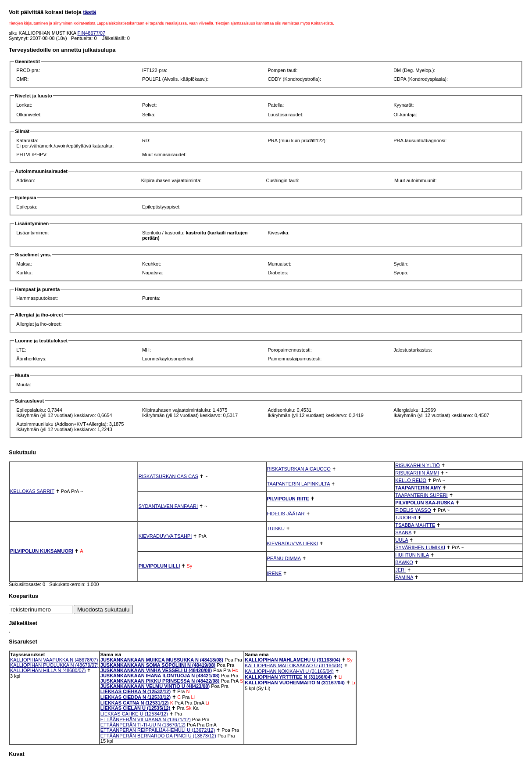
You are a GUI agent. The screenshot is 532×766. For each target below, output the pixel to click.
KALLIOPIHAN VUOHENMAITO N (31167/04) (295, 683)
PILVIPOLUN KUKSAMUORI (42, 551)
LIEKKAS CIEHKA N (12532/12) (136, 691)
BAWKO (404, 562)
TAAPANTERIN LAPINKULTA (298, 484)
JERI (400, 570)
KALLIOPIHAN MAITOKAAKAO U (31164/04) (293, 665)
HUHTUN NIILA (412, 555)
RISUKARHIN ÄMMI (417, 473)
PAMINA (404, 577)
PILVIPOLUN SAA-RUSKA (425, 503)
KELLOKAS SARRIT (32, 491)
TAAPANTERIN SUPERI (421, 495)
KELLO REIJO (411, 480)
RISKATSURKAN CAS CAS (168, 476)
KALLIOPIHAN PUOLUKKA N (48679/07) (54, 665)
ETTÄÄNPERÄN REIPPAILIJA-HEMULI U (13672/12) (158, 730)
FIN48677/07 (92, 33)
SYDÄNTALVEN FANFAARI (168, 506)
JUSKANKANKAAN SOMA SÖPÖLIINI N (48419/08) (158, 665)
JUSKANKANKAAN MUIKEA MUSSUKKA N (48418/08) (162, 660)
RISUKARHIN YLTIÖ (418, 465)
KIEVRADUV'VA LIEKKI (293, 543)
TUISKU (276, 529)
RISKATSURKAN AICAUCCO (299, 469)
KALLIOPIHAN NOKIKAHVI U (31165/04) (289, 671)
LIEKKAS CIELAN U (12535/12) (136, 708)
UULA (402, 540)
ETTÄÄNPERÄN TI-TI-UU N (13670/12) (143, 725)
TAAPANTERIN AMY (418, 488)
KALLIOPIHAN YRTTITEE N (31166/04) (288, 677)
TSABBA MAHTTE (415, 525)
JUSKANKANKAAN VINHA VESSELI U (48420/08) (156, 670)
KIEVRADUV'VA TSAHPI (165, 536)
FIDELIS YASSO (413, 510)
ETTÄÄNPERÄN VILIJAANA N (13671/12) (146, 719)
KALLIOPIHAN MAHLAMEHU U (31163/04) (293, 660)
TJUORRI (406, 518)
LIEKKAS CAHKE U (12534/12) (134, 714)
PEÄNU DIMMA (284, 558)
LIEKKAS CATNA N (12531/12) (135, 703)
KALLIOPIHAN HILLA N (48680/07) (48, 670)
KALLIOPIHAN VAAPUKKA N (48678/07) (54, 660)
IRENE (275, 573)
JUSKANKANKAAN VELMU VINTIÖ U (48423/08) (155, 686)
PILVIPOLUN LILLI (159, 566)
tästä (89, 12)
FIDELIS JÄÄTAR (286, 514)
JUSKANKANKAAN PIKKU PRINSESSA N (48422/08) (160, 681)
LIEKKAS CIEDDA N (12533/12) (136, 697)
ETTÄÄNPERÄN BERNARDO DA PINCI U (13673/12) (158, 736)
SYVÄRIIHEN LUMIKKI (420, 547)
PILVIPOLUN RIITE (288, 499)
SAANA (403, 532)
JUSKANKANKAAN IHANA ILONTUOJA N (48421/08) (160, 676)
